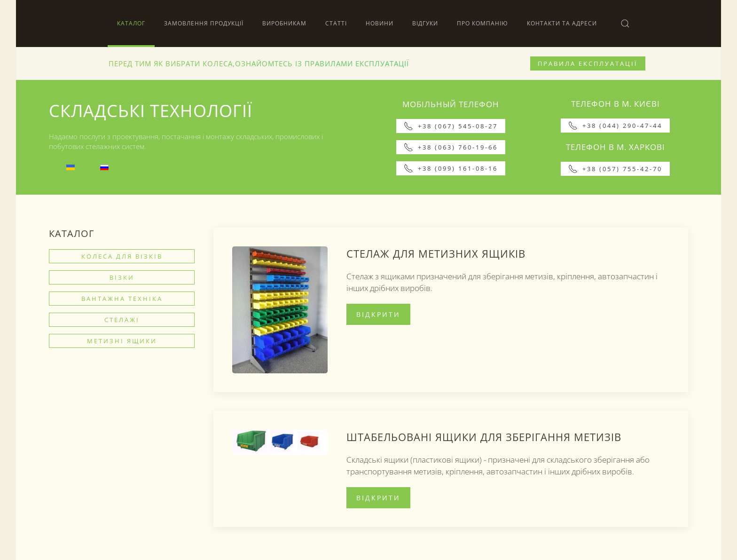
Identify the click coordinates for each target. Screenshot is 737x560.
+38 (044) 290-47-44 (615, 126)
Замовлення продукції (204, 23)
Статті (336, 23)
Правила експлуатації (588, 63)
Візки (122, 277)
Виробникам (284, 23)
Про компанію (482, 23)
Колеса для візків (122, 256)
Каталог (131, 23)
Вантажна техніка (122, 299)
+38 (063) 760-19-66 (451, 147)
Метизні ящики (122, 341)
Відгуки (425, 23)
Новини (380, 23)
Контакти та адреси (562, 23)
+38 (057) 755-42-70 (615, 169)
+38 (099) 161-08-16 (451, 168)
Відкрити (378, 314)
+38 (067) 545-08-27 (451, 126)
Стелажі (122, 320)
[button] (625, 24)
